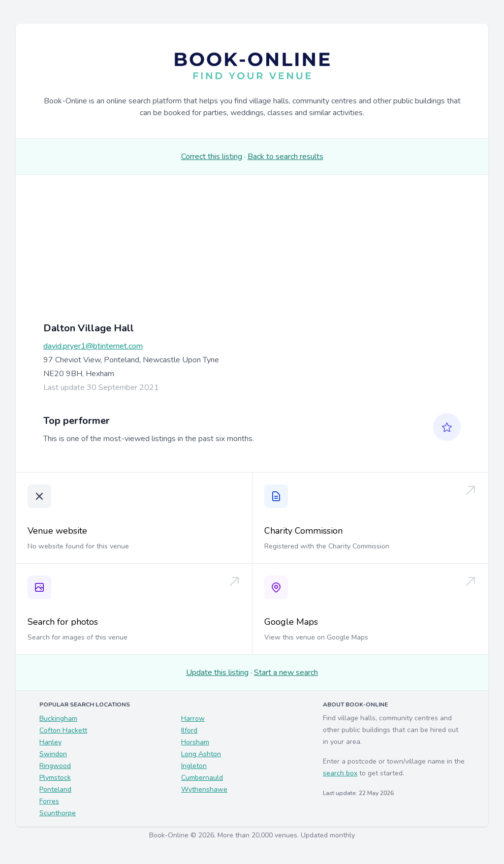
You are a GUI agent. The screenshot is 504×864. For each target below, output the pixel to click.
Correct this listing (212, 157)
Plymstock (55, 778)
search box (340, 773)
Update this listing (217, 672)
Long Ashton (201, 754)
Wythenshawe (204, 789)
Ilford (189, 730)
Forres (49, 801)
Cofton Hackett (63, 730)
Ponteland (55, 789)
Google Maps (291, 622)
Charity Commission (303, 531)
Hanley (50, 742)
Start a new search (286, 672)
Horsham (195, 742)
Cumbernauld (202, 778)
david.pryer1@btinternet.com (93, 346)
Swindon (53, 754)
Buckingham (58, 719)
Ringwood (55, 766)
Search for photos (63, 622)
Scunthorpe (58, 813)
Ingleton (194, 766)
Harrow (193, 719)
